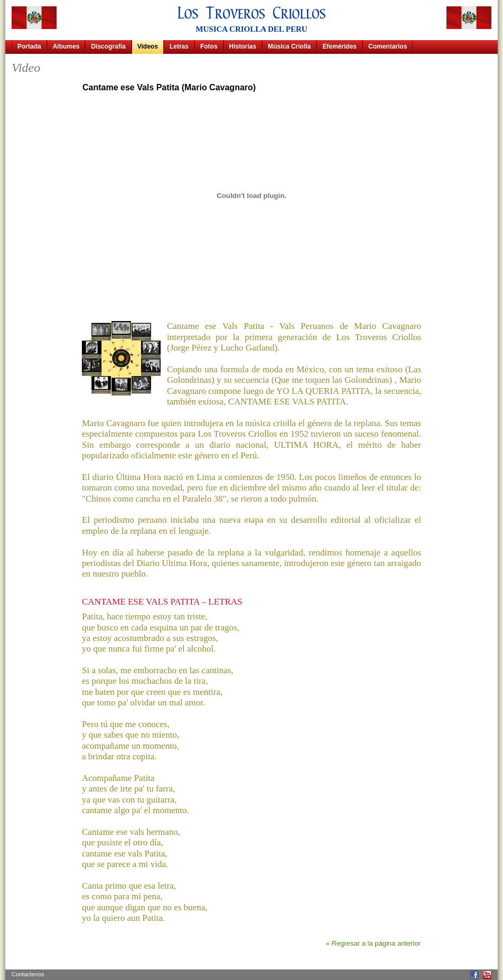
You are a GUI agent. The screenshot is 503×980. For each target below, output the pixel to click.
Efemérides (339, 46)
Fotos (209, 46)
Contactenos (28, 974)
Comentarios (388, 46)
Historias (243, 46)
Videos (148, 46)
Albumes (66, 46)
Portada (29, 46)
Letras (179, 46)
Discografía (108, 46)
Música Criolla (289, 46)
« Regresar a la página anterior (373, 943)
